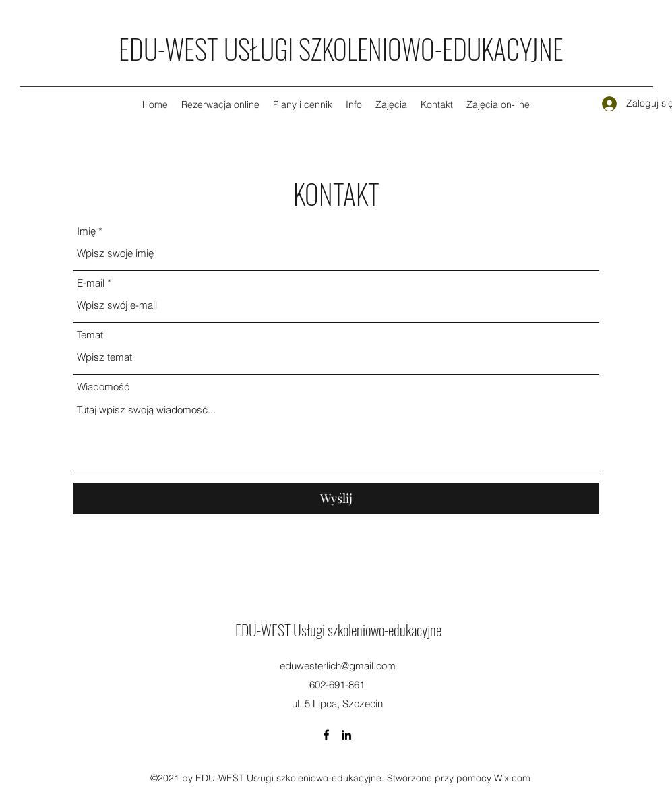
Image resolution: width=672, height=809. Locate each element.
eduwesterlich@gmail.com (338, 666)
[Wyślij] (336, 499)
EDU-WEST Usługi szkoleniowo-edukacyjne (338, 630)
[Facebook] (326, 735)
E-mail (91, 283)
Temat (90, 335)
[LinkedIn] (346, 735)
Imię (86, 231)
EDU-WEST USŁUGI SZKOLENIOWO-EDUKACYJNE (341, 49)
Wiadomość (103, 387)
